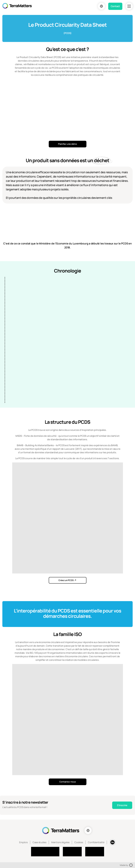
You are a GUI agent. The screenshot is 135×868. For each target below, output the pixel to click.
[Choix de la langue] (101, 6)
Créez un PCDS (66, 580)
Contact (115, 6)
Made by (126, 865)
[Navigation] (129, 6)
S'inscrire (122, 805)
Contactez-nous (68, 782)
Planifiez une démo (67, 144)
